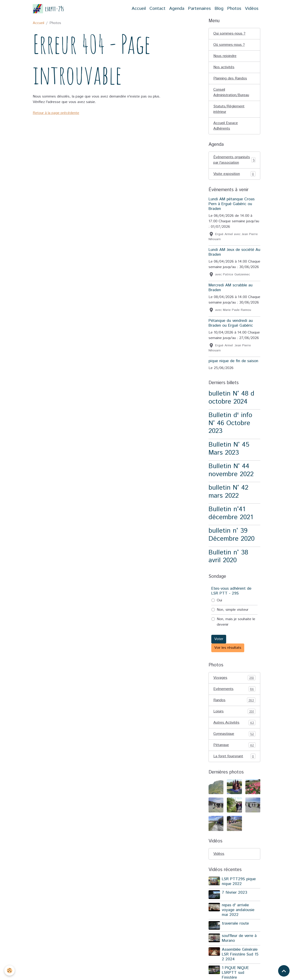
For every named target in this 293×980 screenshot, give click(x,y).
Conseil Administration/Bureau (231, 92)
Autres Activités (234, 723)
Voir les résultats (228, 648)
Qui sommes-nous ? (229, 34)
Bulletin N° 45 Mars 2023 (229, 449)
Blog (219, 9)
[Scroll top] (284, 971)
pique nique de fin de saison (233, 361)
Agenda (177, 9)
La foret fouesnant (234, 756)
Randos (234, 700)
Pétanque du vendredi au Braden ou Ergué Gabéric (231, 323)
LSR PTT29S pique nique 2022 (239, 881)
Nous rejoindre (225, 56)
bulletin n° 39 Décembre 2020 (232, 535)
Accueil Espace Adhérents (226, 126)
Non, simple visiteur (233, 610)
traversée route (235, 923)
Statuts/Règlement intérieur (229, 109)
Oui (219, 600)
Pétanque (234, 745)
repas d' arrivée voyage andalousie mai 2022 (238, 910)
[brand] (48, 9)
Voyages (234, 678)
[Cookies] (10, 970)
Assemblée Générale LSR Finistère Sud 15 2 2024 (240, 954)
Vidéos (252, 9)
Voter (219, 639)
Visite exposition (234, 174)
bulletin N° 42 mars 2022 (228, 492)
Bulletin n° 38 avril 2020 (228, 557)
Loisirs (234, 711)
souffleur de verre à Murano (239, 938)
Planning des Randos (230, 78)
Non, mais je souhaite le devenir (236, 622)
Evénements (234, 689)
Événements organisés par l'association (234, 160)
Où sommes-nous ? (229, 45)
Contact (157, 9)
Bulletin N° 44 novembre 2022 (231, 470)
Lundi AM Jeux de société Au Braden (234, 252)
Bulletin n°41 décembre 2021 (231, 513)
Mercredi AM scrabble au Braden (231, 288)
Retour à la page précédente (56, 113)
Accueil (139, 9)
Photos (234, 9)
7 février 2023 (235, 893)
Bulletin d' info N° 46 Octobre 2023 (230, 423)
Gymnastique (234, 734)
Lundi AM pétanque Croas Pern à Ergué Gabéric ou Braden (232, 204)
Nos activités (224, 67)
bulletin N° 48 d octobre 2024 (231, 398)
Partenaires (199, 9)
